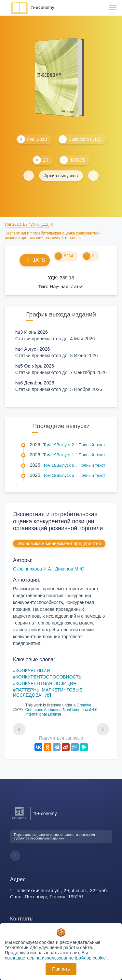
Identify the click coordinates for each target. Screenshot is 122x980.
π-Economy (43, 7)
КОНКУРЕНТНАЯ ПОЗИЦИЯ (46, 683)
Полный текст (91, 445)
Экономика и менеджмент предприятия (59, 544)
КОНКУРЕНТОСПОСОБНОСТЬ (49, 677)
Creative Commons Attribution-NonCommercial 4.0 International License (61, 710)
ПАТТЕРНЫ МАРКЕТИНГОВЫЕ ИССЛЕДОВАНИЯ (48, 692)
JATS (35, 260)
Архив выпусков (61, 176)
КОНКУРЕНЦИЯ (33, 670)
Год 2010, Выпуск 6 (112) (27, 224)
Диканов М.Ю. (70, 569)
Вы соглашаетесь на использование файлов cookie (56, 955)
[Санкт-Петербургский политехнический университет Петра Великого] (19, 819)
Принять (61, 969)
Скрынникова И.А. (33, 569)
